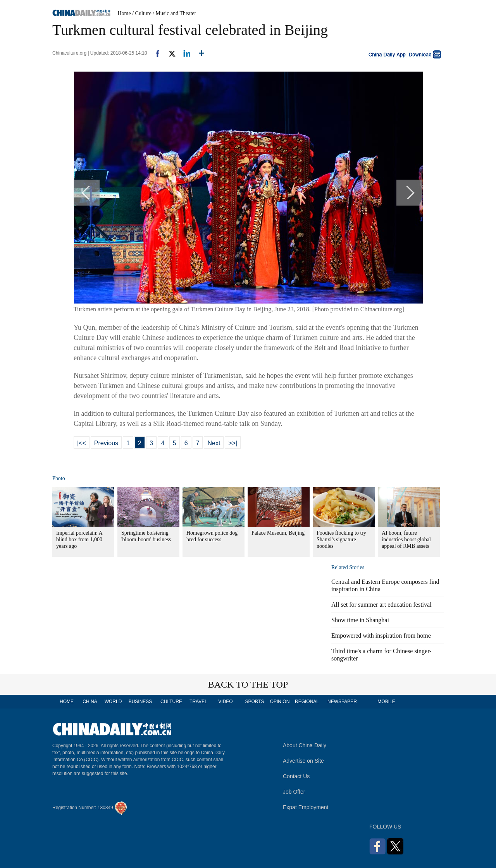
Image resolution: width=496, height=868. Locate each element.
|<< (82, 443)
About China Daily (305, 745)
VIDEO (225, 702)
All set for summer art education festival (381, 605)
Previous (106, 443)
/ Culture (142, 13)
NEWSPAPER (342, 702)
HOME (67, 702)
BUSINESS (140, 702)
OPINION (280, 702)
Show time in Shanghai (360, 620)
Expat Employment (306, 807)
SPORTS (254, 702)
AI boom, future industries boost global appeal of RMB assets (406, 539)
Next (214, 443)
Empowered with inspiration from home (381, 636)
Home (124, 13)
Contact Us (296, 776)
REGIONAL (307, 702)
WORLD (113, 702)
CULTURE (171, 702)
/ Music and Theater (174, 13)
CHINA (90, 702)
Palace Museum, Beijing (278, 533)
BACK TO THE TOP (248, 684)
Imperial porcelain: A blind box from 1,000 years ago (79, 539)
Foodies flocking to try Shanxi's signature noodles (341, 539)
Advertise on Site (303, 761)
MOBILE (386, 702)
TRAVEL (198, 702)
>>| (233, 443)
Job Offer (294, 792)
